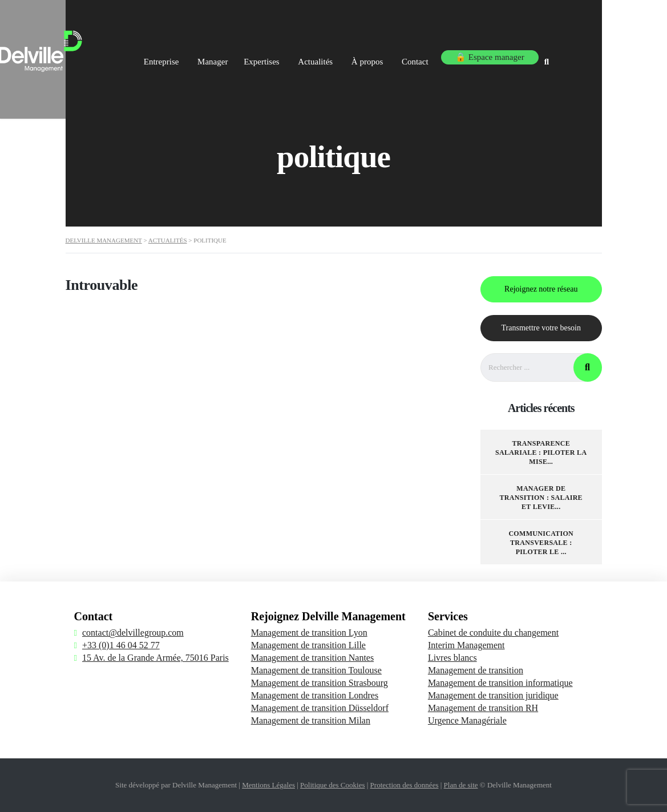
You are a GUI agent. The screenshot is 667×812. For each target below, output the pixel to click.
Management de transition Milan (311, 720)
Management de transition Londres (315, 695)
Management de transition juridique (493, 695)
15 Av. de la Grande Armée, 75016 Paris (155, 658)
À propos (408, 56)
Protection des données (405, 785)
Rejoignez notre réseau (541, 289)
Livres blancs (452, 658)
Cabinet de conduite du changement (493, 633)
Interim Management (466, 645)
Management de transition (476, 670)
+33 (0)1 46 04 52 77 (121, 645)
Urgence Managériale (467, 720)
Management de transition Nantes (313, 658)
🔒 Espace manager (534, 56)
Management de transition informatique (500, 683)
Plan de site (461, 785)
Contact (461, 56)
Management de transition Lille (308, 645)
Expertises (294, 56)
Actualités (353, 56)
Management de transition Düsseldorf (320, 708)
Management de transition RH (483, 708)
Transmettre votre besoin (541, 328)
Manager (239, 56)
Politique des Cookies (332, 785)
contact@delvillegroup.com (133, 633)
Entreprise (183, 56)
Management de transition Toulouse (316, 670)
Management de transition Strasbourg (320, 683)
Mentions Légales (268, 785)
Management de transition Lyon (309, 633)
